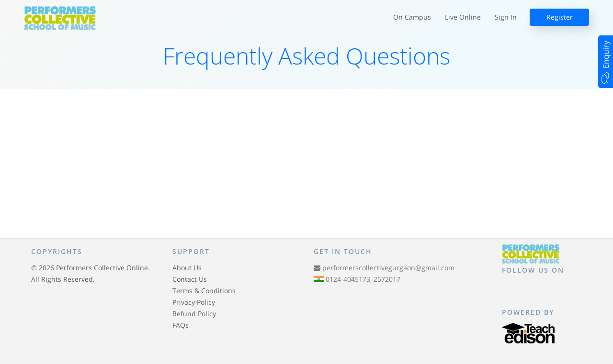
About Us (187, 268)
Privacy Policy (194, 302)
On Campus (412, 17)
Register (560, 17)
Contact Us (190, 279)
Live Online (463, 17)
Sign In (506, 17)
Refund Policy (194, 314)
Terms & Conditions (204, 291)
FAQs (181, 325)
